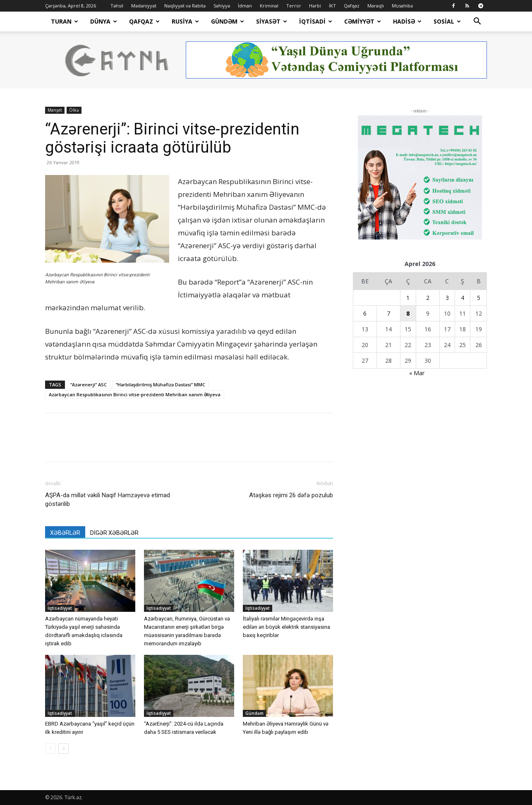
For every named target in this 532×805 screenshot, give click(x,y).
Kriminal (269, 6)
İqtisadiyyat (60, 608)
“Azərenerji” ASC (89, 385)
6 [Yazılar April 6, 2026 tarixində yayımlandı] (365, 313)
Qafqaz (352, 6)
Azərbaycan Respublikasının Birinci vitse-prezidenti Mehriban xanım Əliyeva (135, 394)
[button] (477, 22)
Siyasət (272, 21)
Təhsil (117, 6)
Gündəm (228, 21)
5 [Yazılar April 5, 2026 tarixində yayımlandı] (479, 298)
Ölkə (74, 110)
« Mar (417, 373)
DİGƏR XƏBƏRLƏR (114, 533)
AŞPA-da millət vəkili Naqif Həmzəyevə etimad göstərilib (108, 500)
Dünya (104, 21)
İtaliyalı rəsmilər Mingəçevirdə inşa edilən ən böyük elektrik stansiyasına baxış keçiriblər (286, 627)
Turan (65, 21)
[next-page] (64, 749)
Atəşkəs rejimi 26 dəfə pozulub (291, 495)
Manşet (55, 110)
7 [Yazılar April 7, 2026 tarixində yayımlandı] (388, 313)
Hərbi (315, 6)
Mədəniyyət (144, 6)
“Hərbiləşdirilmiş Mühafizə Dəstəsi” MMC (161, 385)
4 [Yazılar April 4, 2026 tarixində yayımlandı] (463, 298)
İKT (332, 6)
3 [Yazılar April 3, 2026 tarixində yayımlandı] (447, 298)
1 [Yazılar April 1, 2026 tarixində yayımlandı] (408, 298)
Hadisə (407, 21)
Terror (294, 6)
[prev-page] (50, 749)
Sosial (447, 21)
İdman (245, 6)
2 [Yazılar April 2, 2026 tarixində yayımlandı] (428, 298)
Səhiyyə (222, 6)
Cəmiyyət (363, 21)
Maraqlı (376, 6)
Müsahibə (402, 6)
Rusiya (185, 21)
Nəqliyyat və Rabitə (185, 6)
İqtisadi (316, 21)
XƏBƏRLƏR (65, 533)
